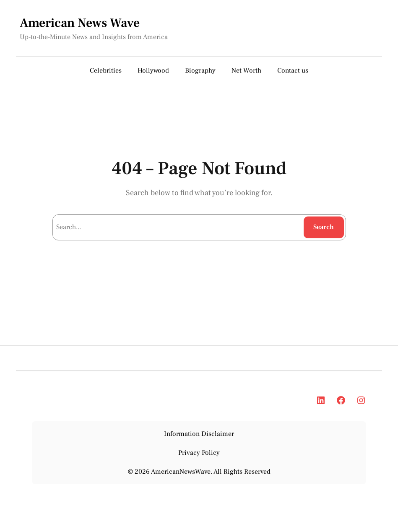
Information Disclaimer (199, 434)
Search (324, 227)
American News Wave (80, 23)
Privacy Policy (199, 453)
